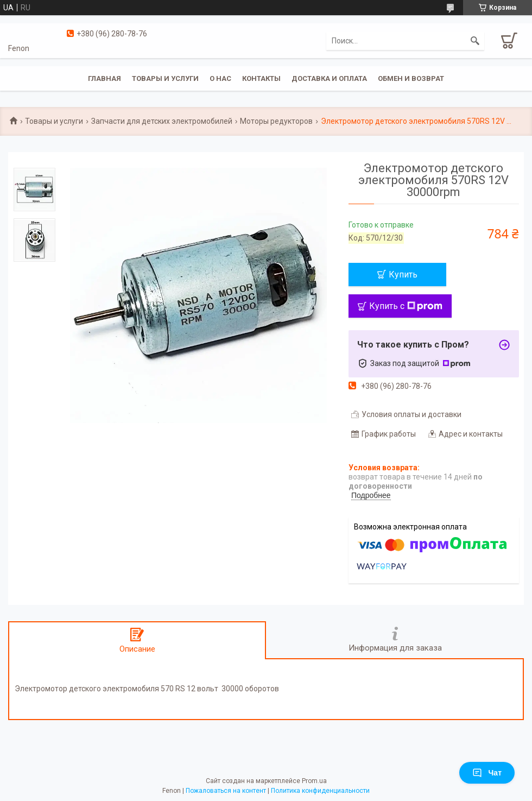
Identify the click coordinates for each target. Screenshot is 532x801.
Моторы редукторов (276, 121)
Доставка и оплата (329, 78)
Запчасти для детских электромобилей (162, 121)
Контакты (261, 78)
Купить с (406, 306)
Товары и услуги (165, 78)
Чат (487, 773)
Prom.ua (314, 781)
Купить (403, 275)
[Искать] (475, 41)
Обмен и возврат (411, 78)
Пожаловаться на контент (226, 791)
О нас (220, 78)
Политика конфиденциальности (320, 791)
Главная (104, 78)
